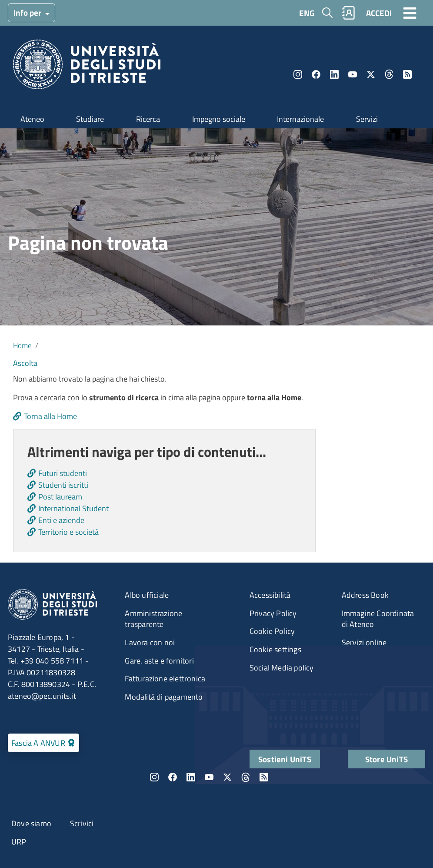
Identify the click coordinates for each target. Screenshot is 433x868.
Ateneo (32, 119)
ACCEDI (379, 13)
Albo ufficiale (147, 595)
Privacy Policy (273, 613)
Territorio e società (68, 532)
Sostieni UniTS (285, 759)
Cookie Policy (272, 631)
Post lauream (60, 497)
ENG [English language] (307, 13)
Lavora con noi (150, 642)
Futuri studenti (63, 473)
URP (19, 842)
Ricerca (148, 119)
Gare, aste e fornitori (159, 661)
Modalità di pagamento (164, 697)
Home (22, 345)
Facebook (316, 74)
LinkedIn (334, 74)
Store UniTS (386, 759)
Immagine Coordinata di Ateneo (378, 619)
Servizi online (364, 642)
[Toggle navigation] (410, 13)
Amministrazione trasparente (153, 619)
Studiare (90, 119)
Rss (407, 74)
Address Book (365, 595)
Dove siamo (31, 823)
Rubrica (349, 13)
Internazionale (300, 119)
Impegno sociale (219, 119)
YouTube (353, 74)
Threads (389, 74)
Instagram (298, 74)
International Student (73, 508)
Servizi (367, 119)
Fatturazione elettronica (165, 679)
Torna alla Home (50, 416)
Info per (28, 12)
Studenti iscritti (63, 485)
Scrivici (82, 823)
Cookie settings (275, 649)
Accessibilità (270, 595)
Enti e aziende (61, 520)
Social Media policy (282, 668)
